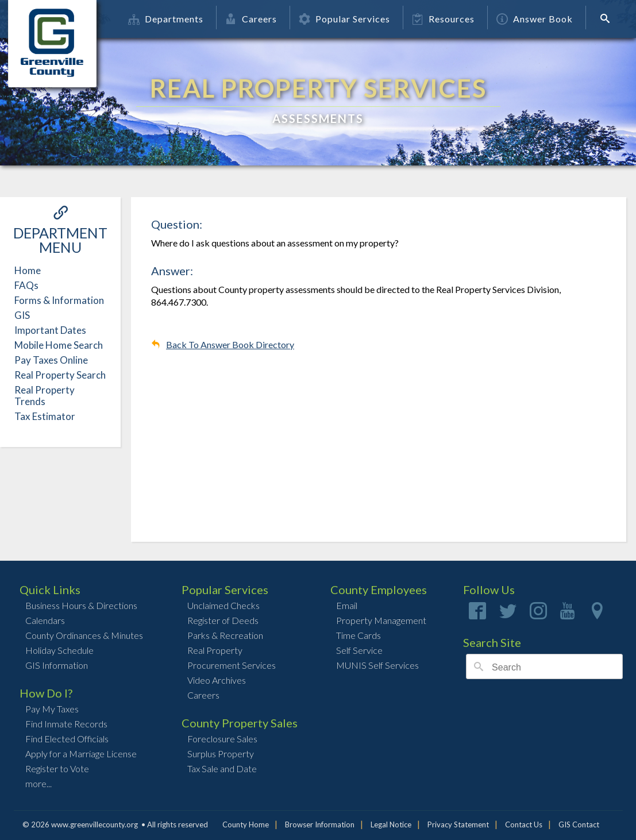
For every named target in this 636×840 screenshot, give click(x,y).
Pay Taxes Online (51, 360)
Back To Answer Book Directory (230, 344)
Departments (166, 19)
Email (347, 605)
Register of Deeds (223, 620)
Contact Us (524, 824)
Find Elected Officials (67, 739)
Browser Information (320, 824)
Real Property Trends (45, 396)
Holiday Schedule (59, 650)
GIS (22, 315)
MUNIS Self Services (377, 665)
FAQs (26, 285)
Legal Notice (391, 824)
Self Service (359, 650)
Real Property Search (60, 375)
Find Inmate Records (66, 724)
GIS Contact (579, 824)
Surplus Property (221, 754)
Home (28, 270)
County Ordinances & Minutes (84, 635)
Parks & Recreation (225, 635)
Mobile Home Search (59, 345)
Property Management (381, 620)
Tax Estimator (45, 416)
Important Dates (50, 330)
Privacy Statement (458, 824)
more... (38, 783)
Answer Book (535, 19)
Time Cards (359, 635)
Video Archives (217, 680)
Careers (251, 19)
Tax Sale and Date (222, 768)
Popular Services (344, 19)
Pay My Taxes (52, 709)
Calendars (45, 620)
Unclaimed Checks (223, 605)
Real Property (215, 650)
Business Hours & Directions (81, 605)
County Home (246, 824)
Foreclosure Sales (222, 739)
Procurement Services (232, 665)
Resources (443, 19)
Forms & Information (59, 300)
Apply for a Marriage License (81, 754)
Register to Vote (57, 768)
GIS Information (57, 665)
